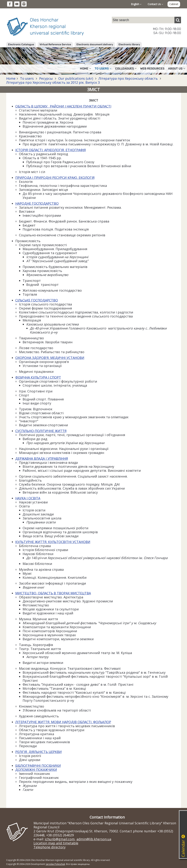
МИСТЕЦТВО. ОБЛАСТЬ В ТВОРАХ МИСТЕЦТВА (53, 593)
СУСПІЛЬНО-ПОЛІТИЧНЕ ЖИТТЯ (41, 431)
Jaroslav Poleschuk (55, 864)
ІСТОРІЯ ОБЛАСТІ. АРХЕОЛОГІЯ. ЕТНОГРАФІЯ (51, 150)
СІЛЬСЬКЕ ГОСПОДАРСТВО (37, 300)
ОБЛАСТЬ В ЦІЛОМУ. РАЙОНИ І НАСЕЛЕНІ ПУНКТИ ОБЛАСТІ (63, 106)
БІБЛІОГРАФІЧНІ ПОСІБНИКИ (38, 766)
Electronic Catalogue (21, 44)
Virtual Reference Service (55, 44)
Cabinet (174, 4)
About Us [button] (177, 68)
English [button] (136, 4)
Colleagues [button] (126, 68)
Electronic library (129, 44)
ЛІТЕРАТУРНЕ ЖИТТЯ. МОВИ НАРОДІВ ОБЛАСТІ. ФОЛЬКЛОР (63, 722)
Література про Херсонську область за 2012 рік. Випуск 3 (53, 82)
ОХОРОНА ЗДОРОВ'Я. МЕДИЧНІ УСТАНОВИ (50, 358)
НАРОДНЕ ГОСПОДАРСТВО (37, 203)
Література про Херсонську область (128, 78)
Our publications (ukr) (76, 78)
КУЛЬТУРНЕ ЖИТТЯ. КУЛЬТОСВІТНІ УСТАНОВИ (53, 542)
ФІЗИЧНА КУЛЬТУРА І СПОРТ (38, 377)
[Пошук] (178, 20)
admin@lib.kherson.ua (94, 839)
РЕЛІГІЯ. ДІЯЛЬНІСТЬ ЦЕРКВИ (39, 752)
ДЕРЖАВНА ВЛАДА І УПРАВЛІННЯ (42, 458)
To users (27, 78)
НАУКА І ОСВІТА (28, 498)
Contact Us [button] (155, 4)
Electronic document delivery (95, 44)
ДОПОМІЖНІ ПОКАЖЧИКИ (36, 770)
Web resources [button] (152, 68)
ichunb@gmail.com (60, 839)
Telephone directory (50, 847)
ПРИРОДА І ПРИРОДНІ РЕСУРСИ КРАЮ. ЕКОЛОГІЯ (55, 178)
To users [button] (103, 68)
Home (11, 78)
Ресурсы (46, 78)
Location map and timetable (56, 843)
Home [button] (85, 68)
